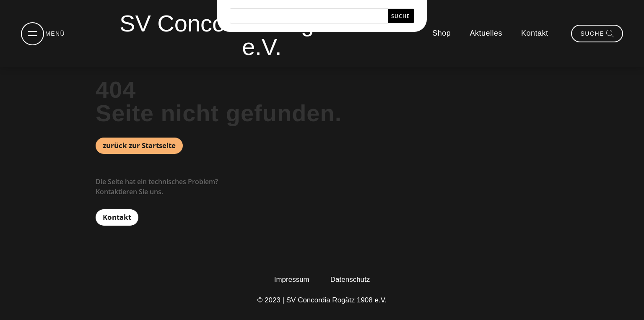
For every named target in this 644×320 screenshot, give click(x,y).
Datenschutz (350, 280)
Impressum (292, 280)
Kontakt (535, 33)
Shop (441, 33)
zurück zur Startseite (139, 145)
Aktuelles (486, 33)
